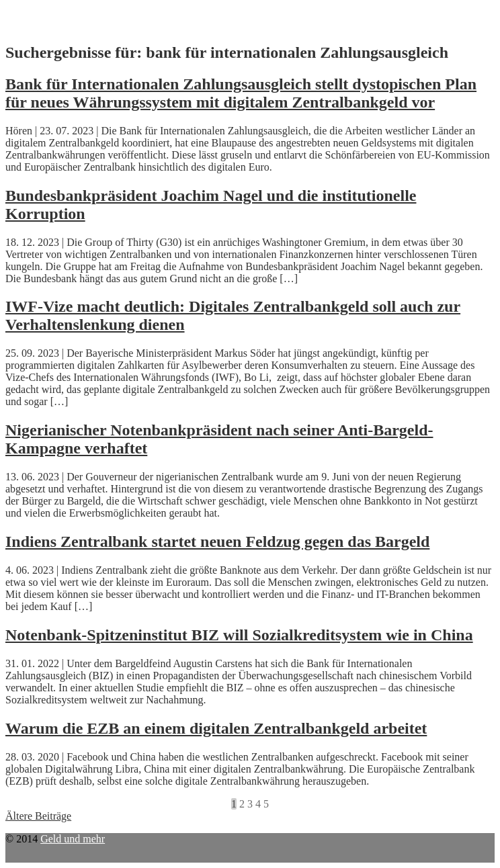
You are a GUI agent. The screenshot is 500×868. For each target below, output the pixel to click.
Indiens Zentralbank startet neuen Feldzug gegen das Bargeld (217, 541)
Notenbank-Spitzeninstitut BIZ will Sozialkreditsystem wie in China (239, 635)
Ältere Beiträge (38, 816)
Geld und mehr (73, 839)
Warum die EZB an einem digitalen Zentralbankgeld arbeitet (216, 728)
